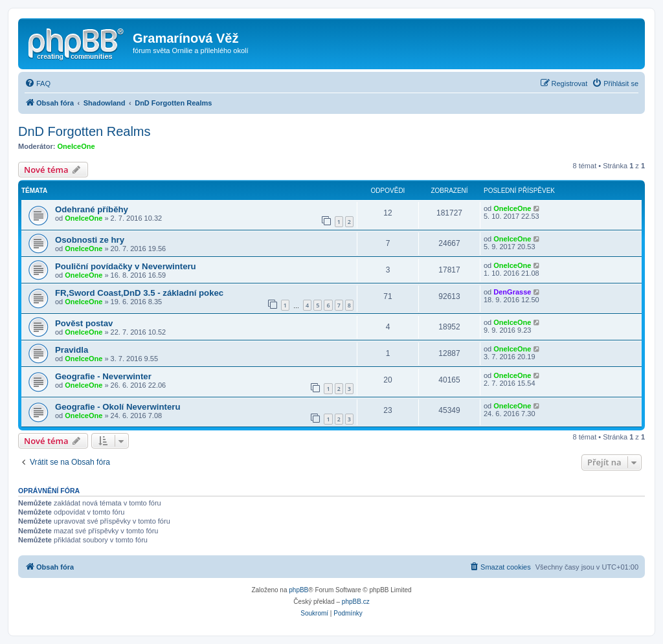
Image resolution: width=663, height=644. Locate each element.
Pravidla (72, 350)
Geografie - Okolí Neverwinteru (118, 407)
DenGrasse (512, 292)
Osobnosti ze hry (90, 240)
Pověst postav (84, 323)
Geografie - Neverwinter (103, 376)
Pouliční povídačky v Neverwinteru (126, 266)
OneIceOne (76, 146)
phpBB (298, 590)
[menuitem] (38, 83)
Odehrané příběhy (92, 209)
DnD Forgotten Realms (84, 131)
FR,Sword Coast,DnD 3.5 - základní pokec (139, 293)
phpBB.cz (356, 602)
